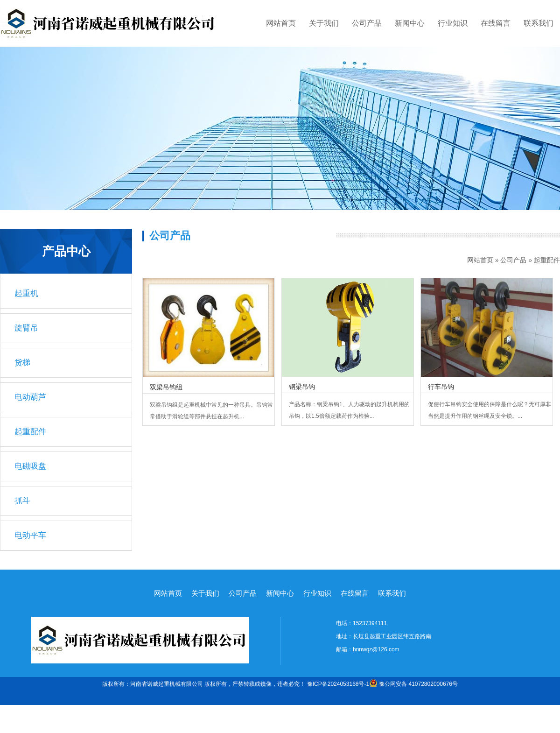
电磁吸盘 (30, 466)
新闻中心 (410, 23)
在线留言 (496, 23)
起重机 (26, 293)
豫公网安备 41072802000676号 (413, 684)
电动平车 (30, 535)
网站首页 (281, 23)
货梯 (22, 363)
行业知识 (453, 23)
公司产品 (367, 23)
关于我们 (324, 23)
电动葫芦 (30, 397)
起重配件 (547, 260)
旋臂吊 (26, 328)
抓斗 (22, 501)
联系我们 (539, 23)
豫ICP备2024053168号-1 (338, 684)
